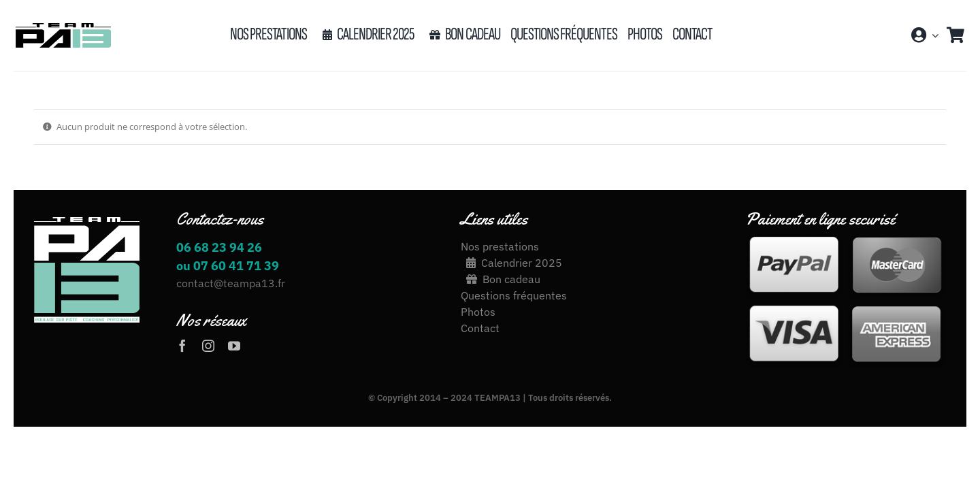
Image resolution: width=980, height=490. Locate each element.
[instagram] (208, 346)
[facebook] (182, 346)
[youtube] (234, 346)
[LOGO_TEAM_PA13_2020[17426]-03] (63, 27)
